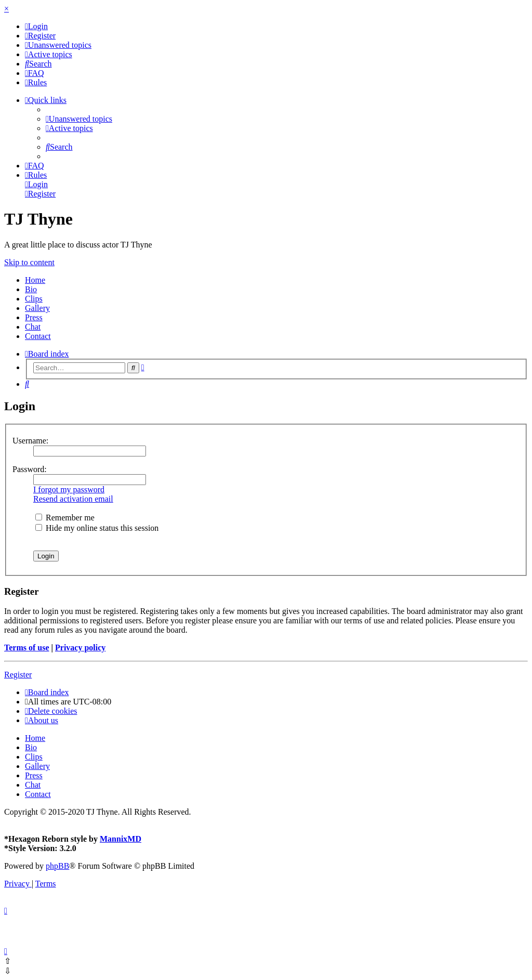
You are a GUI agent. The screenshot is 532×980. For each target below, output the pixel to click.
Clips (34, 299)
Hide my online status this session (97, 528)
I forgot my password (69, 489)
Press (34, 317)
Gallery (37, 308)
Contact (38, 336)
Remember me (65, 518)
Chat (33, 327)
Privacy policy (80, 648)
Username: (30, 441)
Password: (30, 469)
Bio (31, 289)
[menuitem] (36, 26)
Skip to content (29, 262)
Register (18, 675)
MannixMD (121, 839)
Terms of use (27, 648)
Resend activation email (73, 499)
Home (35, 280)
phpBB (57, 866)
